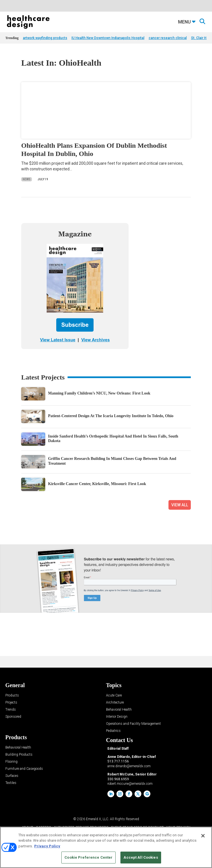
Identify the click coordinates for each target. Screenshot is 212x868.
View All (180, 505)
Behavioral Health (119, 710)
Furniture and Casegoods (24, 769)
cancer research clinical (168, 38)
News (27, 179)
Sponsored (13, 717)
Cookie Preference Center (88, 857)
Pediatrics (113, 731)
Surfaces (12, 776)
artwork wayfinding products (45, 38)
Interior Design (117, 717)
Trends (11, 710)
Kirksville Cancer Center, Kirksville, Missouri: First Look (97, 484)
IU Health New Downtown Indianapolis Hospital (108, 38)
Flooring (11, 762)
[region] (106, 847)
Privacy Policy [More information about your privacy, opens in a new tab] (47, 846)
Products (12, 696)
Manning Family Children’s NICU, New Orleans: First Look (99, 393)
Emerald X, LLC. (98, 819)
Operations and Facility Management (133, 724)
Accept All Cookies (141, 857)
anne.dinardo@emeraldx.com (129, 766)
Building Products (19, 755)
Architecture (115, 703)
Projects (11, 703)
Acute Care (114, 696)
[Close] (203, 836)
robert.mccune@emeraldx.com (130, 784)
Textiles (11, 783)
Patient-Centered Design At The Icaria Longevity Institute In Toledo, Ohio (111, 416)
